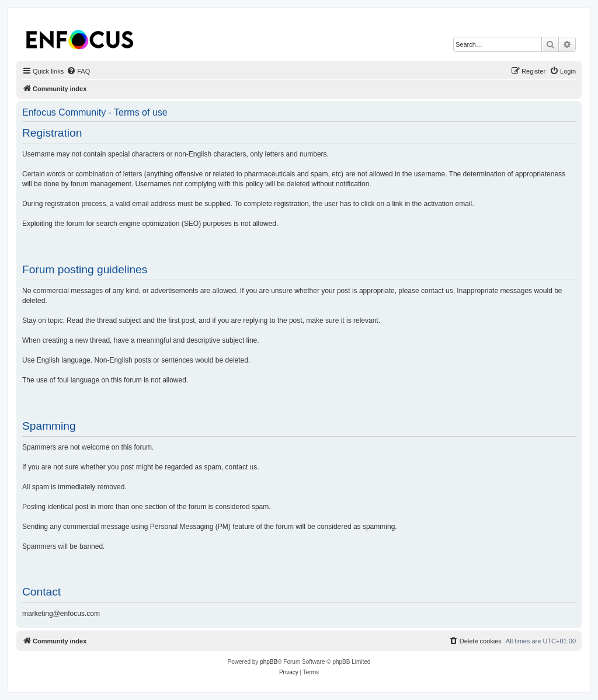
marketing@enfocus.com (61, 614)
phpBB (269, 662)
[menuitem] (78, 71)
